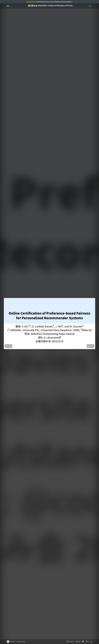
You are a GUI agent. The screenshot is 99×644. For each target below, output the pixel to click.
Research (70, 641)
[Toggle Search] (90, 6)
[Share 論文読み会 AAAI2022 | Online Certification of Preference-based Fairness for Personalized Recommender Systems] (83, 642)
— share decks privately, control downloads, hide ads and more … (50, 2)
